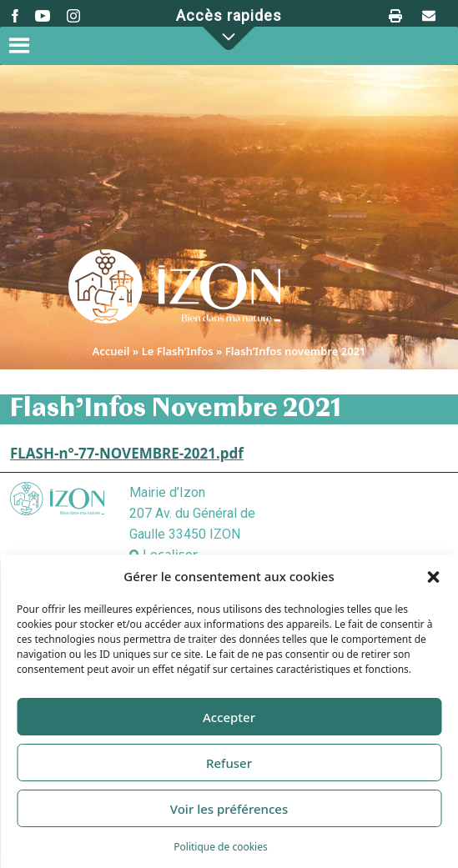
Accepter (229, 717)
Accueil (111, 351)
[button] (433, 576)
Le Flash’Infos (178, 351)
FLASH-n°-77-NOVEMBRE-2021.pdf (127, 454)
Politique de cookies (220, 847)
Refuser (229, 763)
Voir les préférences (229, 809)
